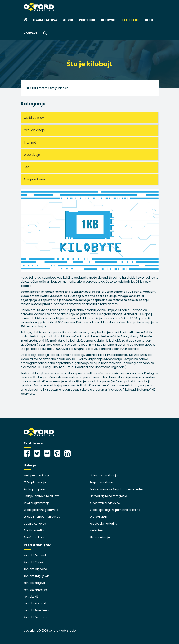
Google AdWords (35, 524)
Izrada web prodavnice (105, 503)
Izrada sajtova (45, 20)
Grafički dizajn (99, 517)
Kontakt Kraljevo (34, 583)
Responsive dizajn (101, 482)
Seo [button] (27, 167)
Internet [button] (30, 143)
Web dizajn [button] (32, 155)
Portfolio (87, 20)
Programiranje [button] (35, 179)
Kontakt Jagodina (35, 569)
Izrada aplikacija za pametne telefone (115, 510)
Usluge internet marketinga (42, 517)
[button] (45, 33)
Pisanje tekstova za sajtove (42, 496)
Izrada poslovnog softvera (41, 510)
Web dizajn (97, 530)
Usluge (68, 20)
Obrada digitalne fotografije (108, 496)
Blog (149, 20)
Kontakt (31, 33)
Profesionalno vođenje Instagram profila (116, 489)
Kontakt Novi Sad (35, 603)
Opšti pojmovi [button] (34, 118)
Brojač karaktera (34, 537)
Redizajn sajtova (34, 489)
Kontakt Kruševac (35, 590)
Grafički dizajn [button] (34, 130)
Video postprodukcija (104, 475)
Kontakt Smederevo (37, 610)
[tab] (90, 118)
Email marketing (34, 530)
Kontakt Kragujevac (37, 576)
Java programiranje (37, 503)
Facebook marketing (103, 524)
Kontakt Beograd (35, 555)
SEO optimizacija (35, 482)
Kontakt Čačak (33, 562)
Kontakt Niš (31, 597)
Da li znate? (130, 20)
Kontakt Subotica (35, 617)
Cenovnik (108, 20)
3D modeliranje (100, 537)
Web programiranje (36, 475)
